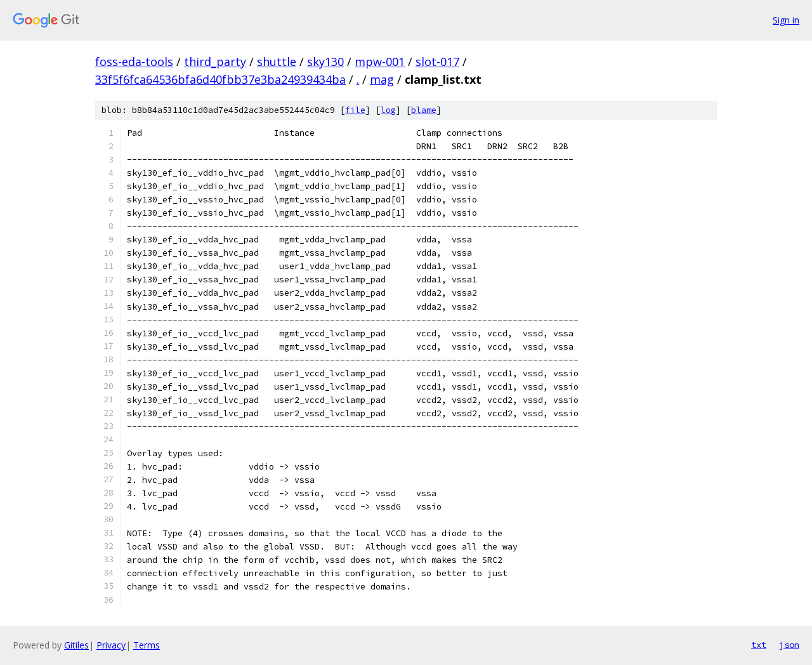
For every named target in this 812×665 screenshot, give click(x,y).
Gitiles (76, 645)
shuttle (277, 62)
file (355, 110)
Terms (147, 645)
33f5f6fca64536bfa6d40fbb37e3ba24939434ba (220, 79)
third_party (215, 62)
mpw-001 (380, 62)
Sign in (786, 20)
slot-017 (437, 62)
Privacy (111, 645)
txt (759, 645)
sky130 (325, 62)
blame (424, 110)
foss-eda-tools (134, 62)
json (789, 645)
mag (382, 79)
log (388, 110)
